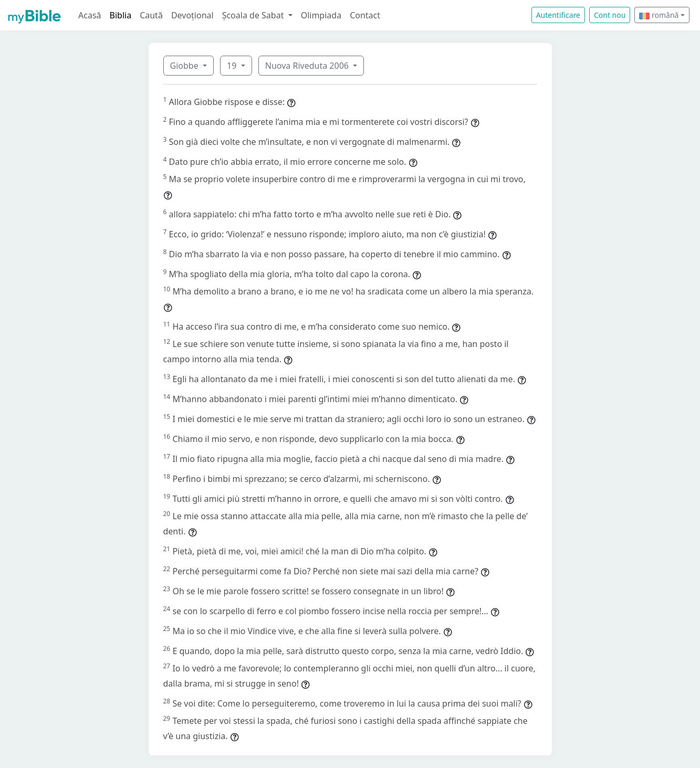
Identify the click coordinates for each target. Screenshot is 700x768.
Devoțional (192, 15)
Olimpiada (321, 15)
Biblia (121, 15)
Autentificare (558, 15)
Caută (151, 15)
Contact (365, 15)
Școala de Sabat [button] (254, 15)
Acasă (90, 15)
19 (233, 66)
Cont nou (610, 15)
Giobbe (185, 66)
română (659, 15)
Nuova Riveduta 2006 (308, 66)
